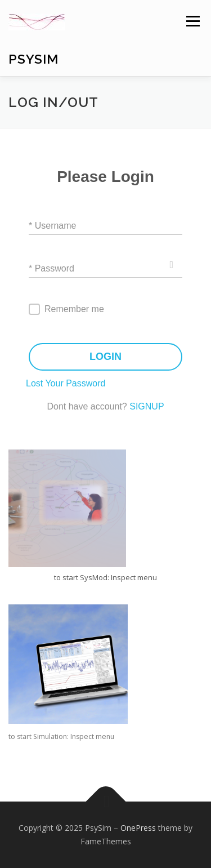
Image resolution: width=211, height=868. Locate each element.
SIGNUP (147, 406)
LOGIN (105, 357)
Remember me (74, 309)
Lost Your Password (66, 383)
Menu (192, 21)
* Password (51, 268)
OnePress (138, 828)
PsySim (33, 59)
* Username (52, 225)
